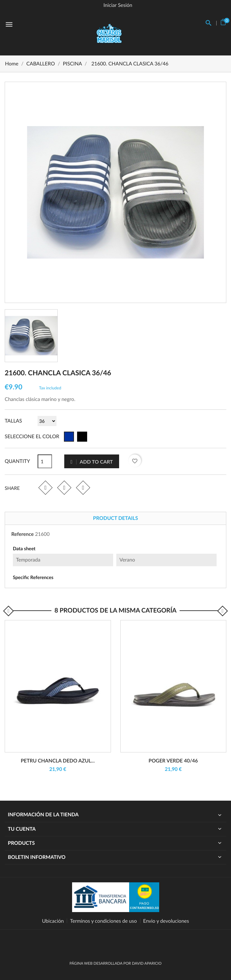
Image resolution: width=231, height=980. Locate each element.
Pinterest (83, 487)
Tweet (64, 487)
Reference (23, 534)
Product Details (115, 518)
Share (45, 487)
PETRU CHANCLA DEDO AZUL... (58, 761)
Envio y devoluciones (166, 921)
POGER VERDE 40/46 (173, 761)
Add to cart (92, 462)
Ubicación (53, 921)
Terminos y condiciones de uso (103, 921)
